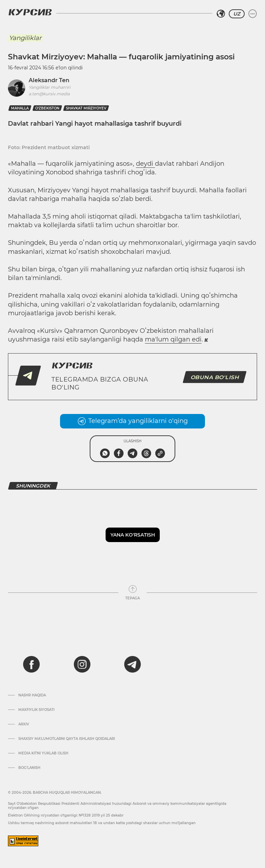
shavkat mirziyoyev (86, 108)
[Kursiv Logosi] (30, 12)
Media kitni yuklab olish (43, 753)
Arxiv (24, 724)
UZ (237, 14)
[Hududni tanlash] (221, 14)
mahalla (20, 108)
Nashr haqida (32, 695)
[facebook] (31, 664)
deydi (145, 164)
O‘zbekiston (47, 108)
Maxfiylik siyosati (36, 710)
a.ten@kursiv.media (49, 94)
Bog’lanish (29, 768)
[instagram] (82, 664)
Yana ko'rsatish (133, 535)
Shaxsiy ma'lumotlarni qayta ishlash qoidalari (67, 739)
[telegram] (132, 664)
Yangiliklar (25, 38)
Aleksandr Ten (49, 80)
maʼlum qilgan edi (173, 339)
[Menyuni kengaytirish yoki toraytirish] (253, 14)
